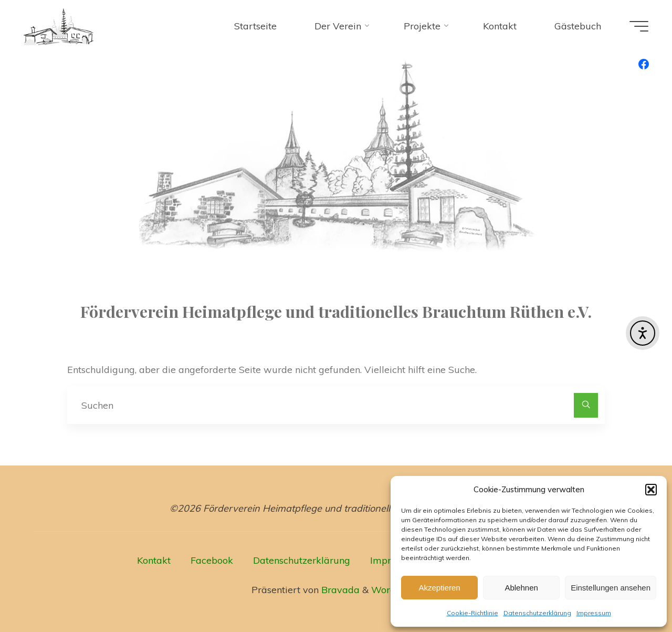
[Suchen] (586, 405)
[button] (651, 490)
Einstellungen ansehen (611, 588)
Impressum (594, 613)
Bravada (339, 590)
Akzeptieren (439, 588)
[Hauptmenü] (639, 26)
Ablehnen (521, 588)
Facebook (212, 560)
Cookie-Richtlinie (472, 613)
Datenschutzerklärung (537, 613)
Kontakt (154, 560)
